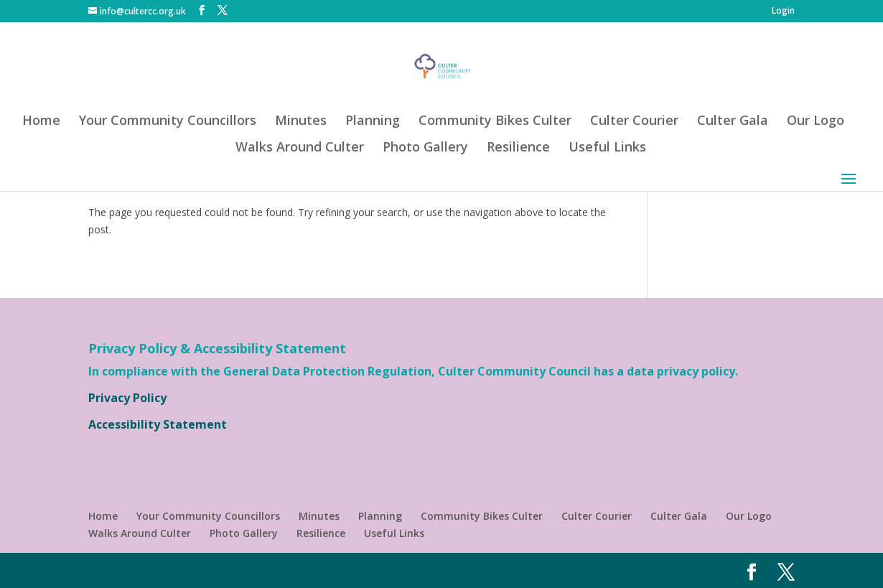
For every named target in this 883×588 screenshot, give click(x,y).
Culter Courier (634, 122)
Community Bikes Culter (495, 122)
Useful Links (607, 148)
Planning (373, 122)
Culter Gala (733, 122)
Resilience (518, 148)
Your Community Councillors (168, 122)
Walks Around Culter (300, 148)
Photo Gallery (425, 148)
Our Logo (816, 122)
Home (41, 122)
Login (783, 11)
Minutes (301, 122)
